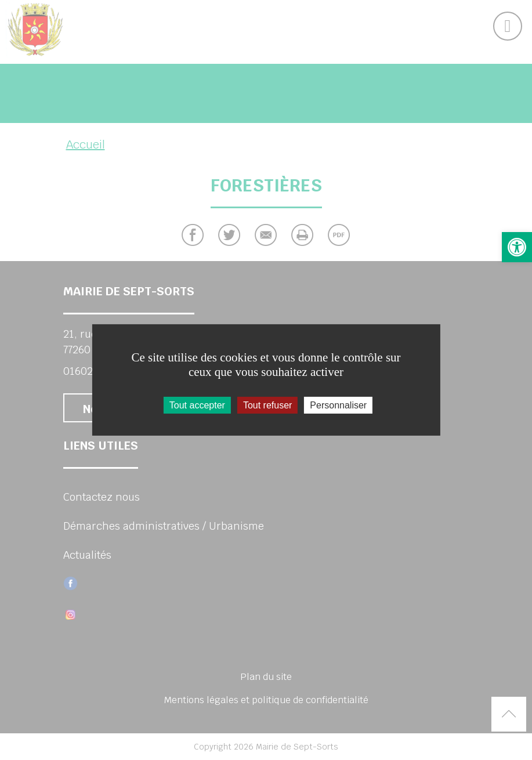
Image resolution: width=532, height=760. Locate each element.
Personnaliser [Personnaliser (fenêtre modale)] (338, 405)
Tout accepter (197, 405)
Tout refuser (267, 405)
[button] (517, 247)
